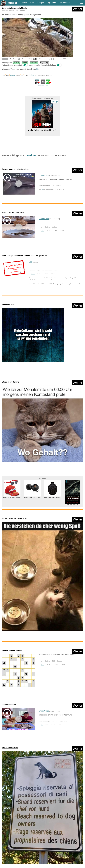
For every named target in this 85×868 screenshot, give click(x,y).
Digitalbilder (52, 3)
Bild (31, 262)
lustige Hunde (63, 721)
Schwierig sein (8, 305)
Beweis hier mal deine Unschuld (16, 169)
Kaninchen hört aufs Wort (13, 212)
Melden (18, 75)
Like (4, 75)
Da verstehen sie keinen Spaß (15, 518)
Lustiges (40, 3)
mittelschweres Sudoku (12, 650)
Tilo (42, 725)
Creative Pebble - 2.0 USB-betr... (32, 498)
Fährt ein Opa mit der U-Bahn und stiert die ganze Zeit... (26, 256)
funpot (13, 3)
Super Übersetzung (10, 748)
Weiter (78, 9)
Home (25, 3)
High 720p (44, 63)
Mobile (25, 63)
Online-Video (44, 176)
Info (22, 75)
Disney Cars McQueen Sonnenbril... (12, 498)
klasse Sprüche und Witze (49, 270)
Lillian (43, 231)
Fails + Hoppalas (20, 10)
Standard (34, 63)
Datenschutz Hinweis (42, 85)
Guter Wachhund (9, 705)
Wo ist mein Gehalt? (11, 382)
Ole (42, 190)
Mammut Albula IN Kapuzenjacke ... (53, 498)
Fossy (33, 274)
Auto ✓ (16, 63)
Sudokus (60, 661)
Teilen (7, 75)
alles (32, 3)
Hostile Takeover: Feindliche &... (42, 130)
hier (38, 69)
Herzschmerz (65, 3)
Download (13, 75)
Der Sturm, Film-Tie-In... (73, 505)
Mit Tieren (55, 227)
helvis (32, 75)
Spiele (54, 661)
